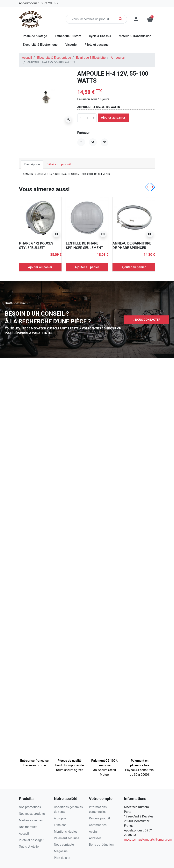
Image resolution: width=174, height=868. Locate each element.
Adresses (95, 838)
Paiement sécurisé (66, 838)
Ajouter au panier (113, 117)
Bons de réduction (101, 845)
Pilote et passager (31, 840)
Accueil (27, 58)
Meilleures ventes (31, 820)
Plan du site (62, 858)
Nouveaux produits (32, 814)
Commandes (98, 825)
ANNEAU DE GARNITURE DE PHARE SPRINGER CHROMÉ (132, 248)
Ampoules (118, 58)
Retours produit (99, 818)
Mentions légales (66, 832)
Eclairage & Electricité (91, 58)
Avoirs (93, 832)
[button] (147, 320)
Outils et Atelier (29, 847)
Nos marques (28, 827)
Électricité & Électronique (54, 58)
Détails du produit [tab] (59, 164)
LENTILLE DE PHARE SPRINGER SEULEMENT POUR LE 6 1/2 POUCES (84, 248)
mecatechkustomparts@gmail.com (148, 840)
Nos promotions (30, 807)
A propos (60, 818)
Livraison (60, 825)
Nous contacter (64, 845)
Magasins (61, 851)
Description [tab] (32, 164)
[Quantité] (87, 118)
